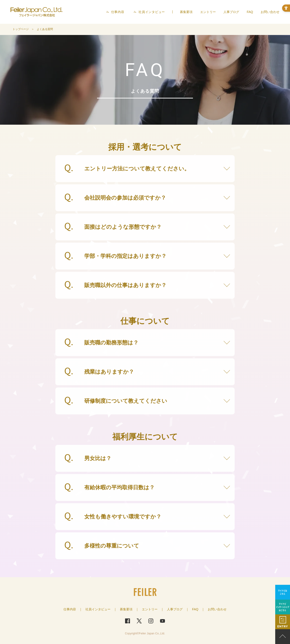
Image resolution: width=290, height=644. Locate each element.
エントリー (208, 12)
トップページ (21, 29)
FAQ (250, 12)
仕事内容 (118, 12)
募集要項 (186, 12)
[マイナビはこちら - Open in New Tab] (283, 592)
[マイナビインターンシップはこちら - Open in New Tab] (283, 607)
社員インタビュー (152, 12)
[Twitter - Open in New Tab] (139, 621)
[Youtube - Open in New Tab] (162, 621)
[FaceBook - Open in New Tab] (128, 621)
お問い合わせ (270, 12)
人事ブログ (231, 12)
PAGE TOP (283, 637)
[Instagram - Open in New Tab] (151, 621)
